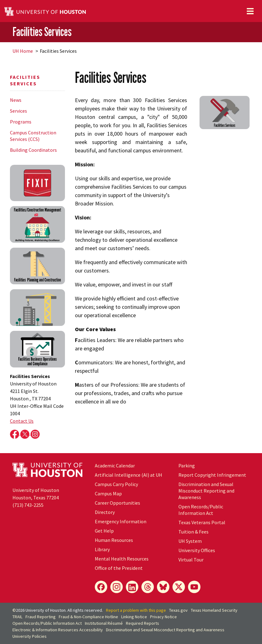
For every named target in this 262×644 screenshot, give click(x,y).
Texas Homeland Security (214, 610)
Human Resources (114, 540)
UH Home (23, 51)
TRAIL (17, 617)
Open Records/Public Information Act (201, 510)
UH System (190, 541)
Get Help (104, 531)
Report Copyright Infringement (212, 475)
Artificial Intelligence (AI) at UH (129, 475)
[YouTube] (194, 587)
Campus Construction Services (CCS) (33, 136)
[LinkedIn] (132, 587)
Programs (21, 122)
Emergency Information (121, 521)
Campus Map (108, 493)
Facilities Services (42, 32)
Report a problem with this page (136, 610)
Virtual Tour (191, 560)
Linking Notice (134, 617)
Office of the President (119, 568)
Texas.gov (178, 610)
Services (18, 111)
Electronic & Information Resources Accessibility (58, 630)
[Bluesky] (163, 587)
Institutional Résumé (104, 623)
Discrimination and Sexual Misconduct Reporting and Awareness (206, 491)
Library (102, 549)
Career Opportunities (117, 503)
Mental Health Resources (122, 559)
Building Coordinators (33, 150)
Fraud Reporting (41, 617)
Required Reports (142, 623)
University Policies (30, 636)
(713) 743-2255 (28, 505)
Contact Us (22, 421)
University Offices (197, 550)
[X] (179, 587)
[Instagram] (117, 587)
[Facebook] (101, 587)
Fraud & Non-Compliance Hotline (88, 617)
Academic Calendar (115, 466)
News (16, 100)
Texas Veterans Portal (202, 522)
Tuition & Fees (193, 532)
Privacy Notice (163, 617)
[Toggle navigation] (250, 11)
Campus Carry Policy (116, 484)
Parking (187, 466)
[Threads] (148, 587)
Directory (105, 512)
